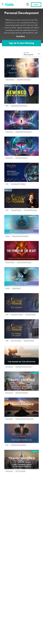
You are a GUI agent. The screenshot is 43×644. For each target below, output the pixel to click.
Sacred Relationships (30, 210)
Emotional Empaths (22, 393)
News (8, 236)
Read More (21, 36)
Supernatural (16, 288)
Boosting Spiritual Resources (24, 419)
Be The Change (16, 341)
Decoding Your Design (18, 184)
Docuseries (9, 132)
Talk (7, 106)
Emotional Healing (21, 158)
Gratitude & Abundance (19, 445)
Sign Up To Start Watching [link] (21, 43)
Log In (36, 5)
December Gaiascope (24, 80)
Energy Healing (16, 210)
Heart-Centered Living (24, 262)
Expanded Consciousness (19, 106)
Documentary (10, 80)
